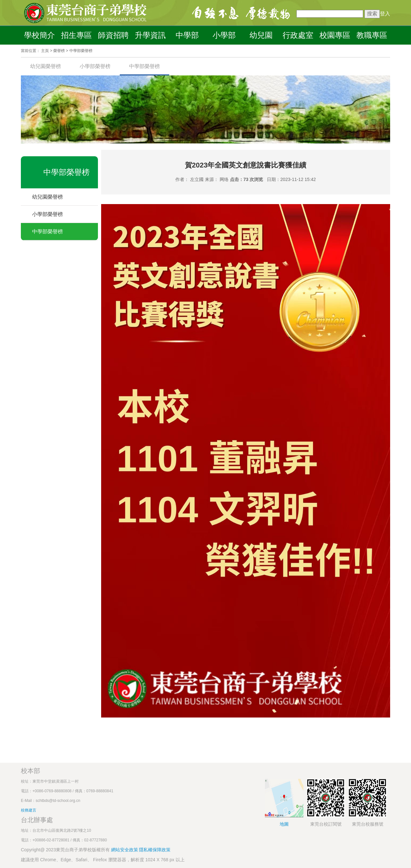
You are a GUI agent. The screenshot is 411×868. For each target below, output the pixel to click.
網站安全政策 (125, 850)
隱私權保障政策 (155, 850)
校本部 (31, 771)
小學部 (224, 35)
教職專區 (372, 35)
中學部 (187, 35)
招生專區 (76, 35)
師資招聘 (113, 35)
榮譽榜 (59, 51)
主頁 (45, 51)
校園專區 (335, 35)
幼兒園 (261, 35)
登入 (385, 14)
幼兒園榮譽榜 (46, 66)
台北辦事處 (37, 820)
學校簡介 (39, 35)
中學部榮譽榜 (81, 51)
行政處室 (298, 35)
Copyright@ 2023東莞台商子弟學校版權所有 (65, 850)
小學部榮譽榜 (95, 66)
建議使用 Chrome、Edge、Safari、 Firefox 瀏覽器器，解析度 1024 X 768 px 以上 (103, 860)
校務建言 (29, 810)
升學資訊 (150, 35)
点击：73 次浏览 (246, 179)
